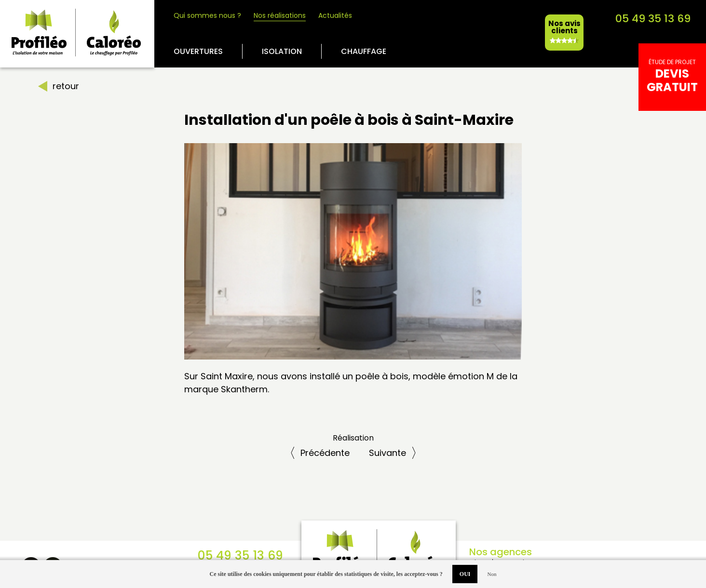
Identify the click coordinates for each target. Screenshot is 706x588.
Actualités (335, 15)
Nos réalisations (280, 15)
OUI (465, 574)
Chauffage (364, 51)
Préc (325, 453)
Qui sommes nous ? (207, 15)
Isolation (282, 51)
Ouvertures (198, 51)
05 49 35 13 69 (653, 19)
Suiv (387, 453)
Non (492, 574)
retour (66, 86)
